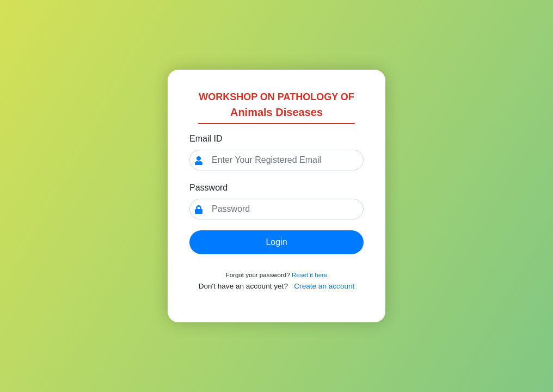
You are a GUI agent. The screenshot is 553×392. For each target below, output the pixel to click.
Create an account (324, 286)
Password (208, 188)
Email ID (206, 139)
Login (276, 242)
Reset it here (309, 275)
